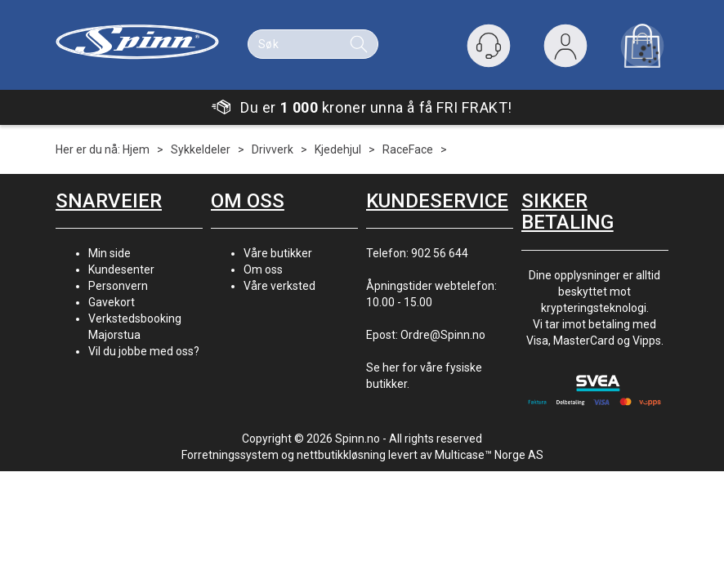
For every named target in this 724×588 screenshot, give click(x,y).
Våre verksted (279, 286)
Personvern (118, 286)
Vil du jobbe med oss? (144, 351)
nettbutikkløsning (341, 455)
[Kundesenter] (489, 46)
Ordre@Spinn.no (443, 335)
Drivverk (273, 149)
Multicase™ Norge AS (489, 455)
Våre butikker (278, 253)
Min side (109, 253)
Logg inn (565, 49)
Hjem (136, 149)
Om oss (263, 269)
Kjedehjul (338, 149)
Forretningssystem (230, 455)
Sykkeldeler (201, 149)
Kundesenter (121, 269)
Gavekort (112, 302)
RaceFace (408, 149)
